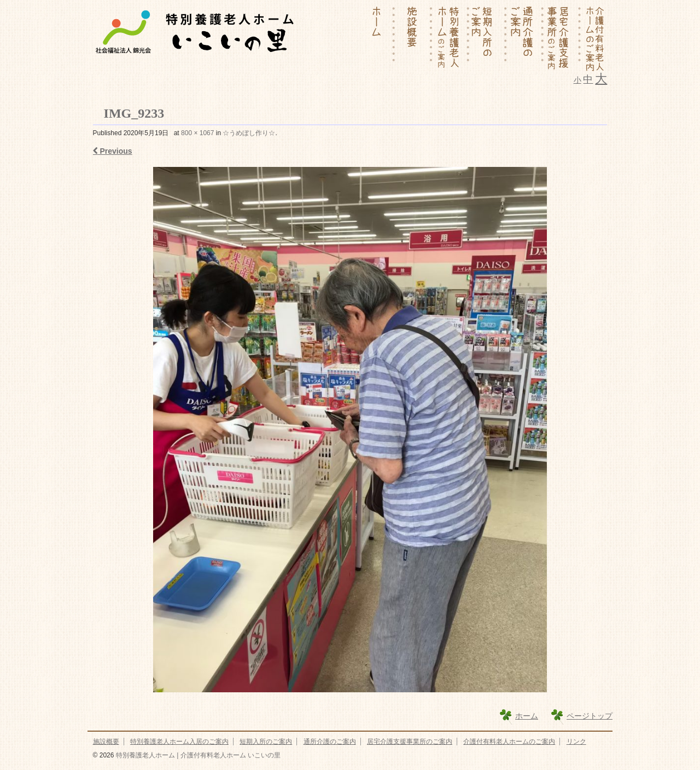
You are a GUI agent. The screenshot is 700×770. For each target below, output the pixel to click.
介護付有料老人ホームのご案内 (509, 742)
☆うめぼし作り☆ (249, 133)
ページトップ (590, 716)
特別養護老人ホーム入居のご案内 (179, 742)
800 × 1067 (197, 133)
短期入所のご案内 (266, 742)
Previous (113, 151)
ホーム (527, 716)
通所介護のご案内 (330, 742)
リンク (576, 742)
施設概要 (106, 742)
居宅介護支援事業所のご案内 (410, 742)
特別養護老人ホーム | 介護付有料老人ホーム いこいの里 (197, 755)
